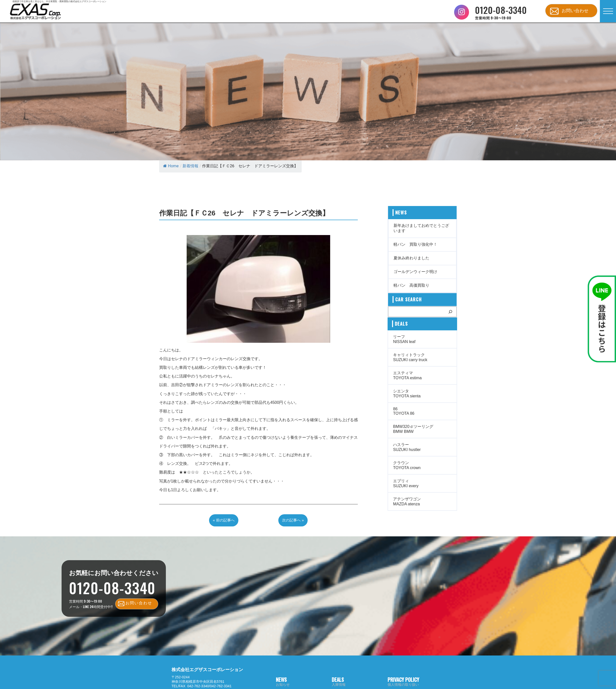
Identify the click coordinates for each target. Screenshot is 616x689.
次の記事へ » (293, 520)
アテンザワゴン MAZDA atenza (407, 501)
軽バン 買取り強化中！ (415, 244)
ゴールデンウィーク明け (415, 272)
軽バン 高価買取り (411, 285)
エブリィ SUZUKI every (406, 483)
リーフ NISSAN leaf (404, 339)
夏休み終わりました (411, 258)
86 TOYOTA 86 (404, 411)
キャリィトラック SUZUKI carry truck (410, 357)
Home (171, 166)
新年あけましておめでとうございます (421, 228)
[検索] (450, 312)
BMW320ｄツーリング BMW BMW (413, 429)
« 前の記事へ (224, 520)
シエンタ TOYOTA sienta (407, 394)
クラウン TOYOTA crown (407, 465)
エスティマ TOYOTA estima (407, 375)
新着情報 (190, 166)
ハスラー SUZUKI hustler (407, 447)
